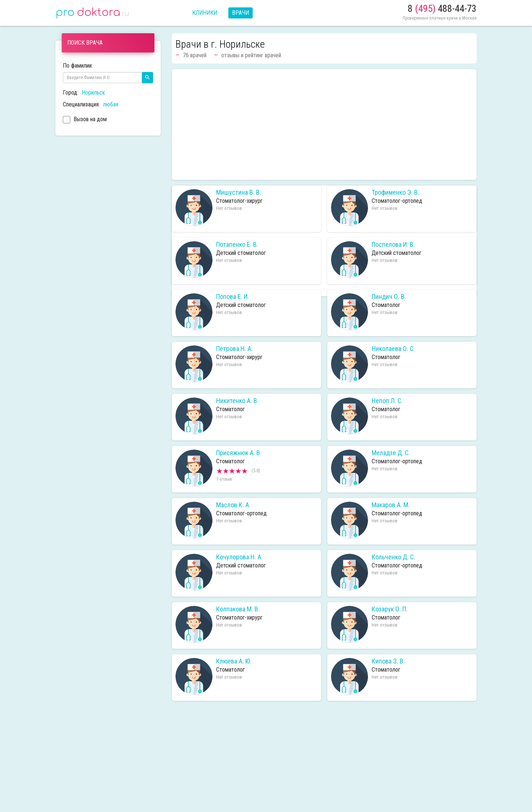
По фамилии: (78, 66)
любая (111, 104)
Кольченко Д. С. (393, 557)
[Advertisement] (324, 124)
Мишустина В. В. (239, 192)
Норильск (93, 93)
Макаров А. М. (391, 505)
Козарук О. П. (390, 609)
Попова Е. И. (233, 297)
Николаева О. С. (393, 349)
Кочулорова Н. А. (239, 557)
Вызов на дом (85, 120)
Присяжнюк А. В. (239, 453)
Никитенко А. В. (237, 401)
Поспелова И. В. (393, 245)
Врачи (241, 13)
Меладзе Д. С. (391, 453)
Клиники (205, 13)
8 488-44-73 (442, 8)
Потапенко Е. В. (237, 245)
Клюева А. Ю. (234, 661)
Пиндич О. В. (389, 297)
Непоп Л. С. (387, 401)
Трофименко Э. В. (395, 192)
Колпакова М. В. (238, 609)
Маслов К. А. (233, 505)
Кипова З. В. (388, 661)
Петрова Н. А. (234, 349)
